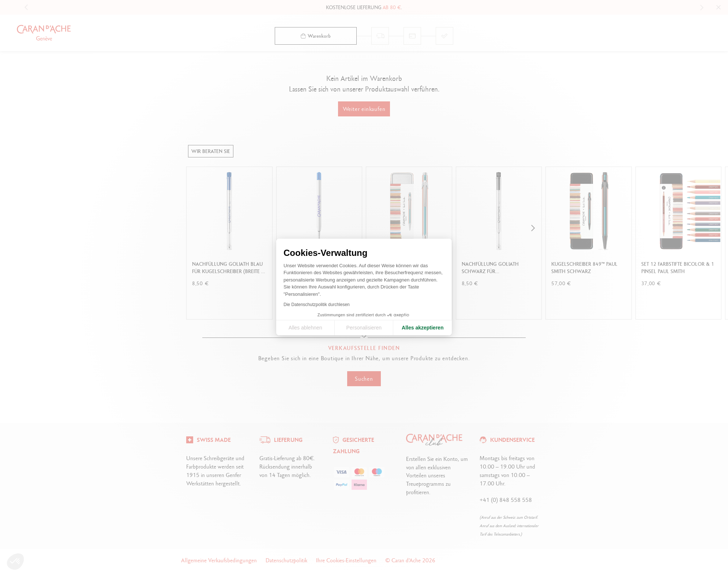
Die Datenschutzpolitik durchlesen (317, 305)
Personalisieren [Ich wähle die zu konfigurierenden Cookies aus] (364, 328)
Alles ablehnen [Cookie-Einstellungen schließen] (305, 328)
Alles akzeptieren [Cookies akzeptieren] (423, 328)
